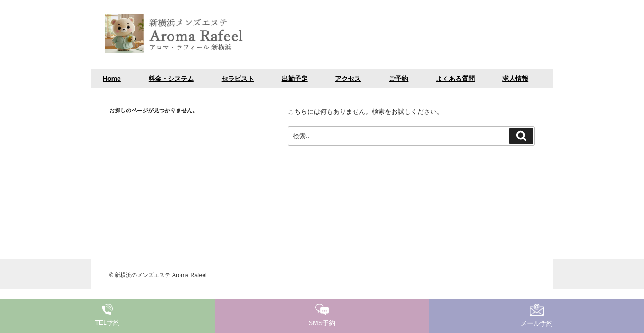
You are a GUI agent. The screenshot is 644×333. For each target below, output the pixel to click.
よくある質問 (455, 79)
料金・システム (171, 79)
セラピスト (238, 79)
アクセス (348, 79)
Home (112, 79)
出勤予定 (295, 79)
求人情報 (515, 79)
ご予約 (398, 79)
